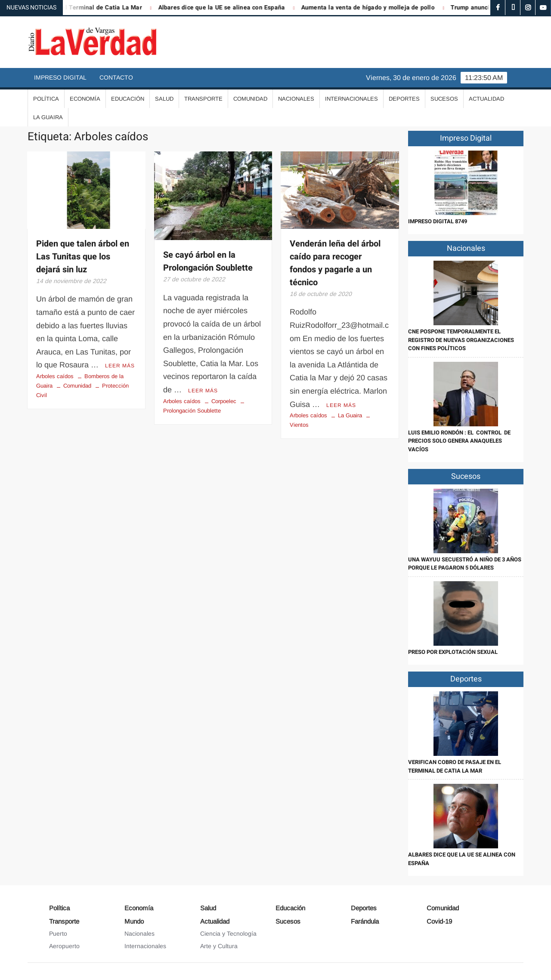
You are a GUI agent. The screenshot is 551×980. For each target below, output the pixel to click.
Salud (164, 99)
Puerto (58, 934)
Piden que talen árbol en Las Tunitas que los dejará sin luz (83, 257)
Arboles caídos (55, 376)
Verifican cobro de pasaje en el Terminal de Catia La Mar (455, 766)
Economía (85, 99)
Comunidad (250, 99)
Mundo (134, 921)
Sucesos (444, 99)
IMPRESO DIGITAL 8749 (438, 221)
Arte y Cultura (219, 946)
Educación (128, 99)
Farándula (365, 921)
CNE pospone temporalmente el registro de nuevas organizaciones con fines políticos (461, 340)
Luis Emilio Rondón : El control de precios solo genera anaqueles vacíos (459, 441)
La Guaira (48, 117)
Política (46, 99)
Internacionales (351, 99)
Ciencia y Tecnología (228, 934)
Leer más (120, 366)
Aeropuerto (64, 946)
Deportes (404, 99)
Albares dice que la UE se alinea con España (227, 8)
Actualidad (486, 99)
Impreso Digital (60, 77)
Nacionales (296, 99)
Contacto (116, 77)
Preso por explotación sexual (453, 652)
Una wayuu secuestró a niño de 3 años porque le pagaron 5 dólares (465, 564)
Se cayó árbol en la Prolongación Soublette (208, 261)
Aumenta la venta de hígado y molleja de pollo (373, 8)
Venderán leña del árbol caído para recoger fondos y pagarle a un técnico (335, 263)
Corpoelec (224, 401)
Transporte (203, 99)
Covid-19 (439, 921)
